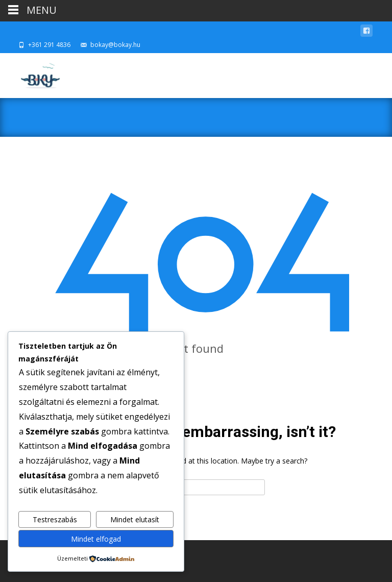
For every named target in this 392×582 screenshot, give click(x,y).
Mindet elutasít (135, 519)
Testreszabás (55, 519)
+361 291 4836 (49, 45)
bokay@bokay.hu (115, 45)
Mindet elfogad (96, 539)
